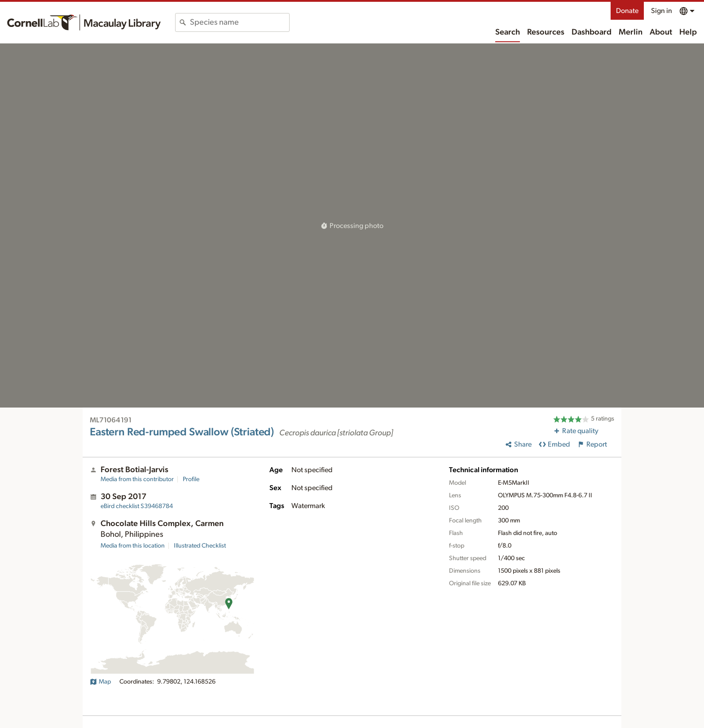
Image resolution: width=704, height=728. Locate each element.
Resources (546, 32)
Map (100, 682)
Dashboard (592, 32)
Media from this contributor (137, 479)
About (661, 32)
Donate (627, 11)
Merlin (631, 32)
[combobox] (240, 22)
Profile (191, 479)
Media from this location (133, 546)
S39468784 (137, 506)
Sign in (662, 11)
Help (688, 32)
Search (508, 32)
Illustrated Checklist (200, 546)
